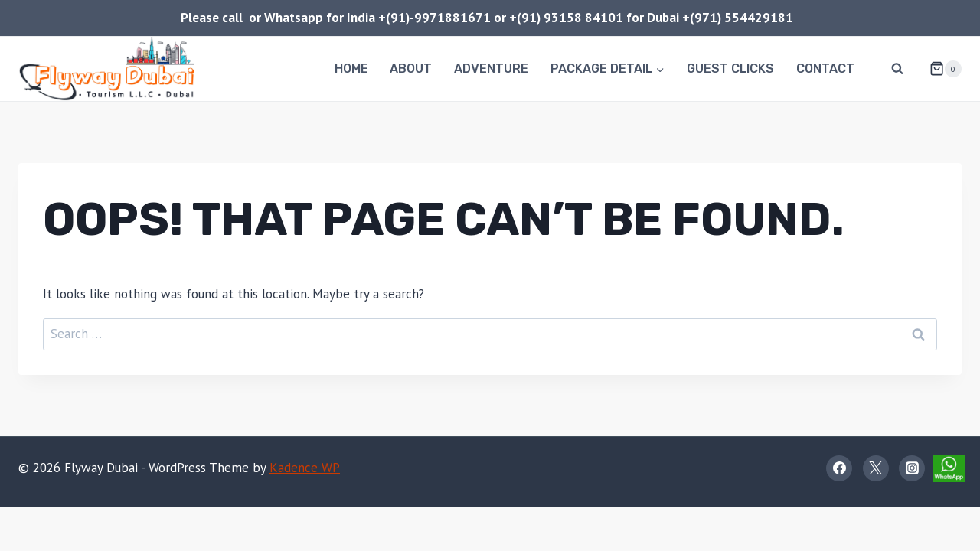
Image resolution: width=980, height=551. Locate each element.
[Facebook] (839, 468)
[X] (876, 468)
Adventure (491, 68)
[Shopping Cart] (939, 69)
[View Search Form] (897, 69)
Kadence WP (305, 468)
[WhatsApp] (949, 468)
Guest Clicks (730, 68)
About (411, 68)
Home (351, 68)
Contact (825, 68)
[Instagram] (912, 468)
